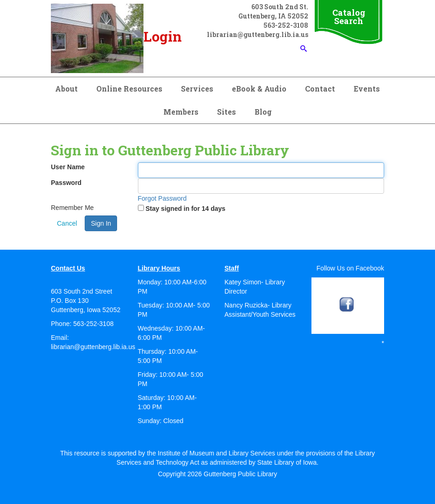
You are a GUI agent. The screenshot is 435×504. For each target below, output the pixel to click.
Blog (263, 112)
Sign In (101, 223)
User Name (68, 167)
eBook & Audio (259, 89)
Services (197, 89)
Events (367, 89)
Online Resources (129, 89)
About (66, 89)
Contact (320, 89)
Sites (227, 112)
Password (66, 183)
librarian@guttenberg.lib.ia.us (93, 347)
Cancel (67, 223)
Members (181, 112)
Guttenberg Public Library (240, 474)
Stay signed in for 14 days (185, 209)
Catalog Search (349, 17)
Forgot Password (162, 198)
